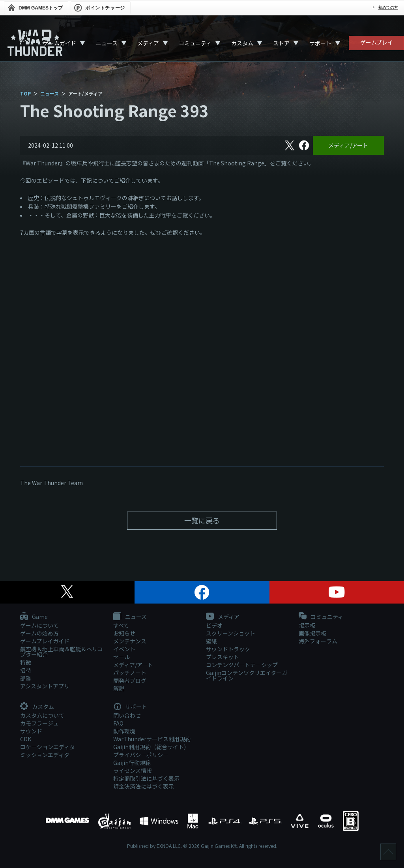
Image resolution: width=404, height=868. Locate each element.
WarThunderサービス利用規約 (152, 739)
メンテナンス (130, 641)
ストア (281, 43)
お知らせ (124, 633)
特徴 (26, 662)
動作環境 (124, 731)
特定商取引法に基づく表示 (146, 778)
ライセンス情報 (133, 771)
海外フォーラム (318, 641)
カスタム (242, 43)
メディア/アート (348, 145)
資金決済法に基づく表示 (144, 786)
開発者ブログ (130, 681)
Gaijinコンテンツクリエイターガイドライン (247, 675)
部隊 (26, 678)
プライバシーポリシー (141, 755)
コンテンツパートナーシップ (242, 665)
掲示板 (307, 625)
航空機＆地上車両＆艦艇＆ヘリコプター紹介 (62, 652)
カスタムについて (42, 715)
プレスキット (223, 657)
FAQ (118, 723)
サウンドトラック (228, 649)
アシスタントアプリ (45, 686)
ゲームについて (39, 625)
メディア (148, 43)
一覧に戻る (202, 520)
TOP (25, 93)
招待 (26, 670)
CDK (26, 739)
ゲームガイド (60, 43)
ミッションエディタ (45, 755)
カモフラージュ (39, 723)
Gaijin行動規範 (132, 763)
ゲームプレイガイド (45, 641)
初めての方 (388, 7)
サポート (320, 43)
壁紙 (211, 641)
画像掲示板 (312, 633)
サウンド (31, 731)
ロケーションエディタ (48, 747)
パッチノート (130, 673)
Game (34, 617)
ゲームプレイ (377, 42)
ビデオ (214, 625)
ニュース (107, 43)
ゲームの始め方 (39, 633)
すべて (121, 625)
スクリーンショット (231, 633)
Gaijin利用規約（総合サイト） (151, 747)
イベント (124, 649)
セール (122, 657)
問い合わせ (127, 715)
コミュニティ (195, 43)
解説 (119, 688)
